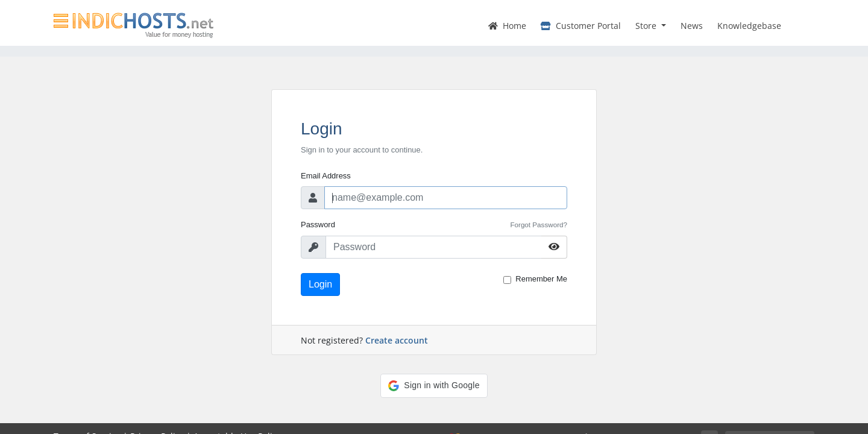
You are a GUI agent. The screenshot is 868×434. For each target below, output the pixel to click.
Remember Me (541, 279)
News (692, 26)
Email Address (326, 176)
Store (647, 26)
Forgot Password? (539, 225)
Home (507, 26)
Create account (397, 340)
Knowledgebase (749, 26)
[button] (434, 386)
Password (318, 225)
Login (320, 284)
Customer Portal (581, 26)
